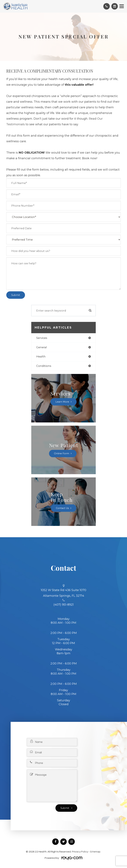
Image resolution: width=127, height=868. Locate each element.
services (42, 338)
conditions (44, 366)
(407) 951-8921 (64, 605)
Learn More (62, 402)
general (42, 347)
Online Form (62, 453)
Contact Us (62, 508)
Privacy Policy (80, 852)
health (41, 356)
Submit (65, 808)
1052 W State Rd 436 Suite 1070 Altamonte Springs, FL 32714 (64, 593)
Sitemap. (95, 852)
